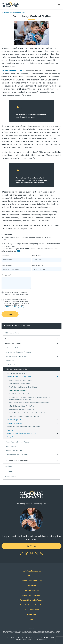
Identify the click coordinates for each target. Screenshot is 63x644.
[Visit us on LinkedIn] (22, 554)
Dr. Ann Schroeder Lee (12, 71)
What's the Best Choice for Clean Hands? (23, 387)
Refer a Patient (10, 477)
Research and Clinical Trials (32, 581)
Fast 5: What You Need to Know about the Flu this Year (28, 413)
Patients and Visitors (13, 348)
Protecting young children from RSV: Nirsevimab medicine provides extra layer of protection (29, 398)
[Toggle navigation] (59, 4)
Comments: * (6, 275)
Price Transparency (32, 610)
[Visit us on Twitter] (37, 554)
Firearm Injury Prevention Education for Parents (24, 427)
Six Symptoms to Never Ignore (19, 384)
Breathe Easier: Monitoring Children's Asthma (23, 416)
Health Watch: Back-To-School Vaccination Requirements (29, 403)
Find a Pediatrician (12, 365)
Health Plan (31, 615)
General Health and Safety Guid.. (13, 13)
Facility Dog (10, 361)
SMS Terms (9, 307)
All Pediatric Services (13, 333)
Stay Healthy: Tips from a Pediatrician (22, 409)
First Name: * (6, 256)
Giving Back (32, 586)
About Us (32, 576)
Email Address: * (7, 265)
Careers (31, 619)
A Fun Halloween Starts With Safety (21, 406)
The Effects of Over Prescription (20, 394)
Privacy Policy (19, 307)
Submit (10, 314)
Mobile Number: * (38, 265)
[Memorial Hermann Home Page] (10, 5)
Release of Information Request (31, 600)
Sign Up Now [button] (31, 546)
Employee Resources (32, 590)
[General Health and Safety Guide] (31, 326)
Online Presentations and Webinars (18, 442)
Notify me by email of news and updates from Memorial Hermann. (16, 293)
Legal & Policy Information (32, 595)
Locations (8, 466)
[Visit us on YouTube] (32, 554)
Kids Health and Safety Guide (17, 373)
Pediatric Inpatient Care (14, 450)
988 (18, 251)
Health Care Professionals (32, 571)
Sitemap (31, 628)
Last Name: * (37, 256)
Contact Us (9, 471)
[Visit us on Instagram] (41, 554)
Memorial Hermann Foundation (31, 605)
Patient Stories (11, 446)
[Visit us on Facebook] (27, 554)
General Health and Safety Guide (20, 380)
